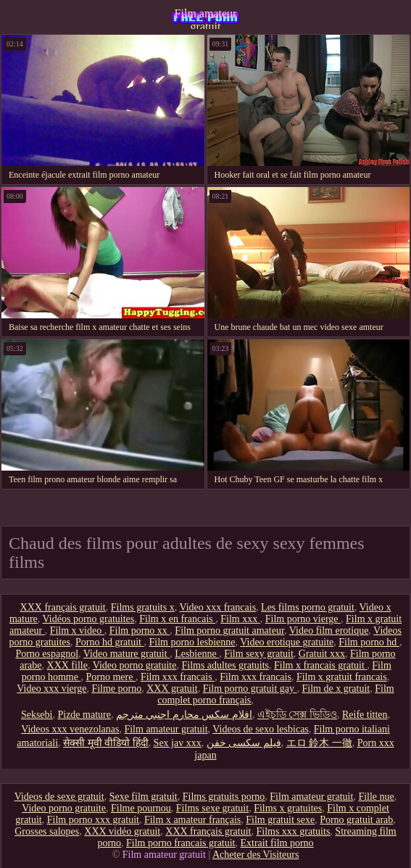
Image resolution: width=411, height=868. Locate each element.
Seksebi (37, 715)
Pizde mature (84, 715)
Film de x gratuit (336, 689)
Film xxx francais (178, 677)
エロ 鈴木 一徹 (319, 743)
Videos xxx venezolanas (70, 729)
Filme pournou (141, 808)
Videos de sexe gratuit (59, 797)
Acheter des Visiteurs (256, 855)
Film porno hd (369, 642)
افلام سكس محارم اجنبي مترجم (184, 715)
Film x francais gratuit (320, 665)
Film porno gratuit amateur (229, 631)
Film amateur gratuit (206, 18)
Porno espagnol (47, 654)
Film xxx (240, 619)
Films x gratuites (288, 808)
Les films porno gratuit (308, 607)
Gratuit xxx (322, 654)
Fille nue (376, 797)
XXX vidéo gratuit (122, 831)
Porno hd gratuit (110, 642)
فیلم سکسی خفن (244, 743)
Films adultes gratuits (225, 665)
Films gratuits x (143, 607)
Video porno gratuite (135, 665)
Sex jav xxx (178, 743)
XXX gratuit (172, 689)
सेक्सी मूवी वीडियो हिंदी (106, 743)
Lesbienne (197, 654)
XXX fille (67, 665)
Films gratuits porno (224, 797)
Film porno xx (140, 631)
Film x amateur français (192, 820)
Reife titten (365, 715)
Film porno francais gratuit (180, 843)
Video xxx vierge (51, 689)
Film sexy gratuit (259, 654)
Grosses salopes (47, 831)
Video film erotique (329, 631)
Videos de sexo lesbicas (261, 729)
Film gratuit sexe (280, 820)
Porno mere (110, 677)
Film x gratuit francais (342, 677)
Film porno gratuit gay (250, 689)
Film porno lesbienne (192, 642)
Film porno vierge (303, 619)
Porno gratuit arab (356, 820)
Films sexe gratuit (212, 808)
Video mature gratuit (126, 654)
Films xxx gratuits (293, 831)
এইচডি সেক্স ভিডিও (297, 715)
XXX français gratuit (63, 607)
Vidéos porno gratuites (89, 619)
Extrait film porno (277, 843)
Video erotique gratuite (287, 642)
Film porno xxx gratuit (93, 820)
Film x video (77, 631)
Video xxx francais (217, 607)
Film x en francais (177, 619)
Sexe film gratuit (144, 797)
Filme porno (116, 689)
